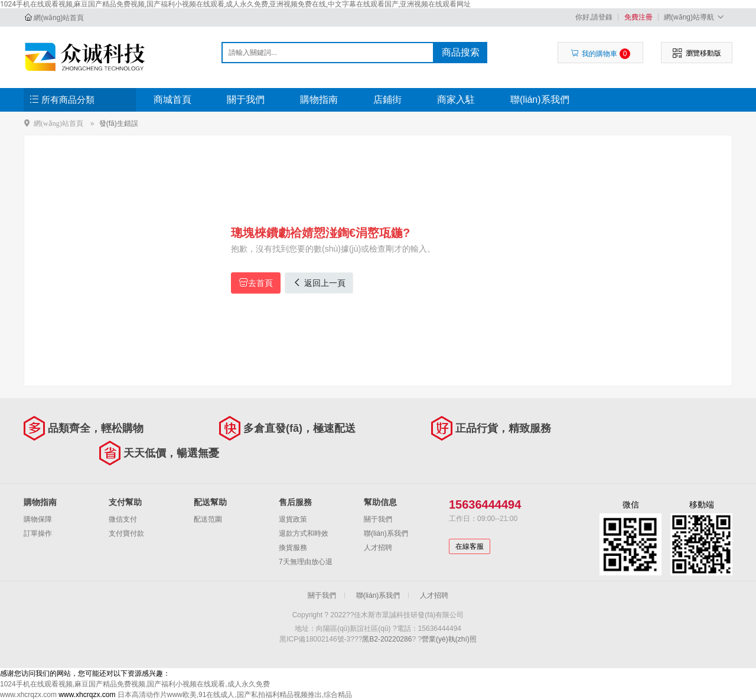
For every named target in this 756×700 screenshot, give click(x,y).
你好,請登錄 (594, 17)
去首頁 (256, 283)
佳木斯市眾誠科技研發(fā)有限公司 (87, 57)
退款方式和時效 (304, 533)
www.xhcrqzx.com (28, 695)
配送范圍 (208, 519)
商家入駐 (456, 100)
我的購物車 (600, 54)
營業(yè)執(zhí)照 (449, 639)
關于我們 (246, 100)
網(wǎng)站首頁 (59, 18)
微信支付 (123, 519)
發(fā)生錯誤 (119, 123)
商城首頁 (172, 100)
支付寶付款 (126, 533)
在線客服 (470, 546)
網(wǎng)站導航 (695, 17)
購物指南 (319, 100)
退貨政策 (293, 519)
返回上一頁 (319, 283)
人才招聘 (378, 548)
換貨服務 (293, 548)
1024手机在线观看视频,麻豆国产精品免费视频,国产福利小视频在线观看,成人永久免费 (135, 684)
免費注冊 (638, 17)
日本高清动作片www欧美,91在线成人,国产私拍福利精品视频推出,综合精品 (235, 695)
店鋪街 (387, 100)
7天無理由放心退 (306, 562)
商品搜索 (461, 52)
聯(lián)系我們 (540, 100)
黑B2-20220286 (387, 639)
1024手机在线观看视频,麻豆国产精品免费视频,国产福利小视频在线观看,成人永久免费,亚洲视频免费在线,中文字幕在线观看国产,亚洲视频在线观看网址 (235, 4)
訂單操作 (38, 533)
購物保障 (38, 519)
